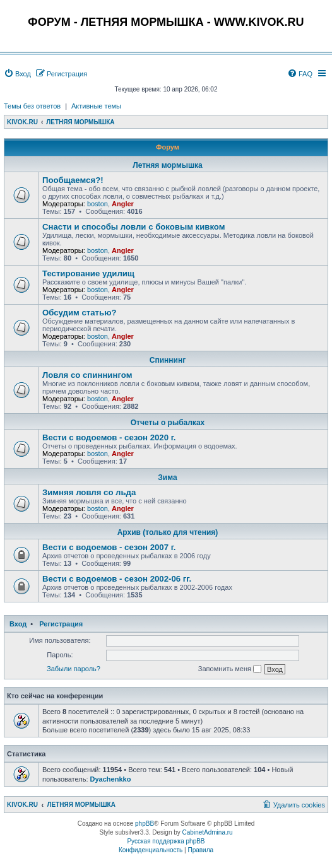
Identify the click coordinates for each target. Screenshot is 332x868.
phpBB (145, 824)
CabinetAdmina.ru (208, 832)
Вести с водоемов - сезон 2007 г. (109, 547)
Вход (18, 624)
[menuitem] (17, 74)
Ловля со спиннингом (87, 375)
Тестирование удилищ (88, 273)
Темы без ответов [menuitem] (32, 106)
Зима (167, 478)
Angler (123, 204)
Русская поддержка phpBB (166, 841)
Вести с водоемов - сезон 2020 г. (109, 437)
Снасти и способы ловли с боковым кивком (134, 227)
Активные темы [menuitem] (96, 106)
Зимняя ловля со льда (89, 492)
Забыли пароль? (74, 669)
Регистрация (61, 624)
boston (98, 204)
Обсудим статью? (79, 313)
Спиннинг (168, 360)
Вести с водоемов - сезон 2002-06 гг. (117, 579)
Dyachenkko (111, 779)
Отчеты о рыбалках (168, 423)
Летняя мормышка (167, 165)
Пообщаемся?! (73, 180)
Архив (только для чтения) (168, 532)
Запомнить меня (230, 669)
